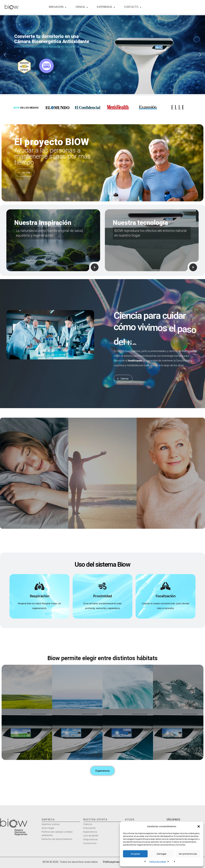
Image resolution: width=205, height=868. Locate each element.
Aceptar (135, 854)
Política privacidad (114, 862)
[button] (199, 826)
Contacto (133, 7)
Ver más (25, 173)
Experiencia (106, 7)
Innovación (57, 7)
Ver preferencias (188, 854)
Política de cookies (158, 862)
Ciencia (81, 7)
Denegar (162, 854)
